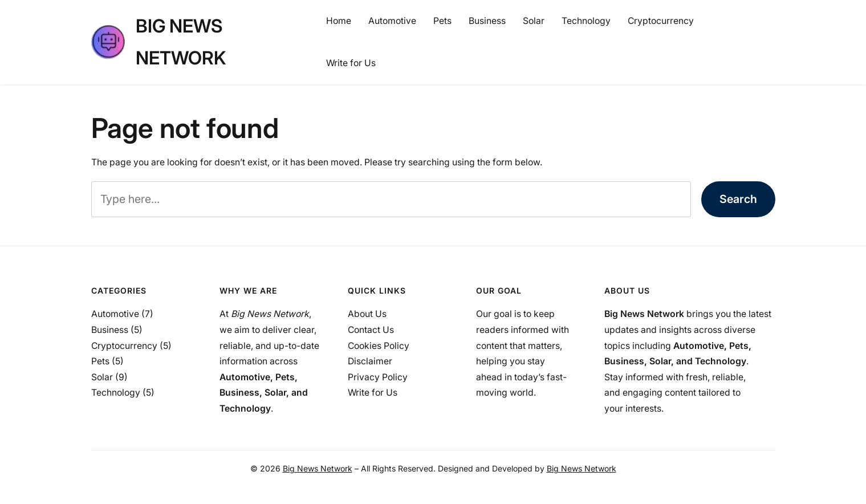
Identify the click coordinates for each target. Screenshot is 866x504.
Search (738, 199)
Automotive (115, 314)
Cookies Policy (379, 346)
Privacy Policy (378, 377)
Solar (102, 377)
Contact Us (371, 330)
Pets (100, 361)
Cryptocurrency (124, 346)
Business (110, 330)
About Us (367, 314)
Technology (116, 393)
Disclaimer (370, 361)
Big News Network (318, 468)
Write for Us (373, 393)
